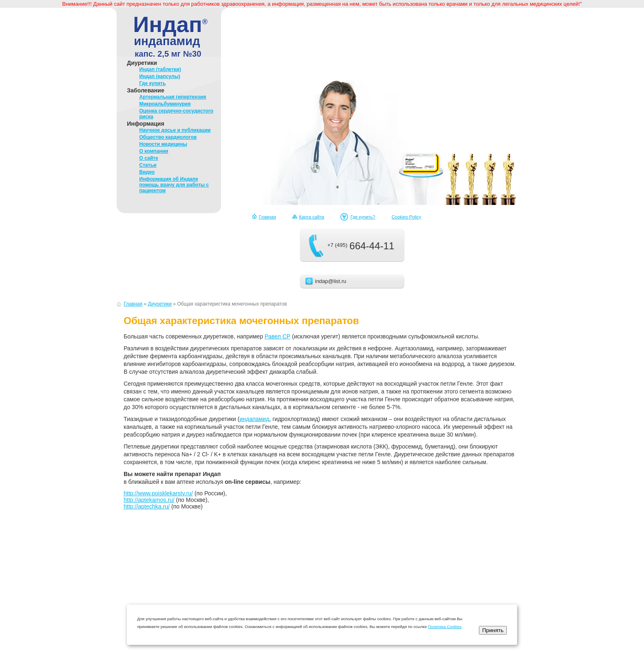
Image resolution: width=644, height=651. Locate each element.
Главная (267, 217)
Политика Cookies (445, 627)
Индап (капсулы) (160, 76)
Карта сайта (312, 217)
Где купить (153, 83)
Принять (493, 630)
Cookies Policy (406, 217)
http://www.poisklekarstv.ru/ (158, 493)
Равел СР (277, 336)
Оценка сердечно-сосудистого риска (176, 114)
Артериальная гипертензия (173, 97)
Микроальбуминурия (165, 104)
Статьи (148, 165)
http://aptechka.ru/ (147, 506)
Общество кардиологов (168, 137)
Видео (147, 172)
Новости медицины (163, 144)
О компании (154, 151)
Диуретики (142, 63)
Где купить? (363, 217)
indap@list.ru (331, 281)
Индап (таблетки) (160, 69)
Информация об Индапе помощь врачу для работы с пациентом (174, 185)
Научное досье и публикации (175, 130)
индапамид (254, 419)
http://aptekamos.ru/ (149, 500)
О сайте (149, 158)
